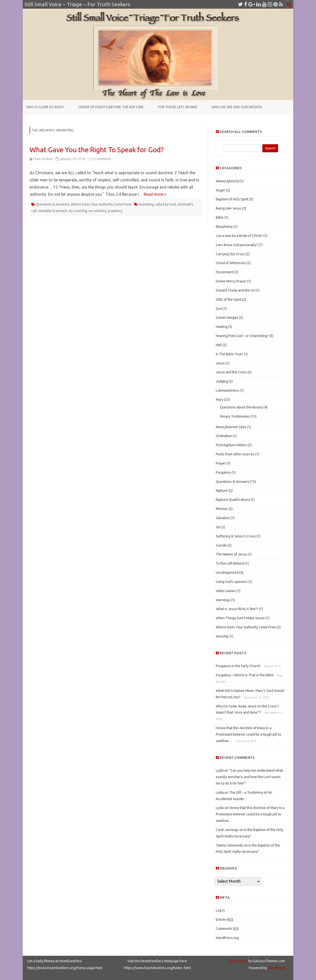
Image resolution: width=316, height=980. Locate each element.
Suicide (221, 545)
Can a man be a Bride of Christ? (239, 236)
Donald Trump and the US (235, 290)
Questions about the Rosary (241, 407)
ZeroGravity (239, 961)
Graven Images (227, 318)
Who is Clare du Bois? (45, 107)
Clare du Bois (43, 159)
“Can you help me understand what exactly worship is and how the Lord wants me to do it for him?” (249, 777)
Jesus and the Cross (231, 372)
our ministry (97, 211)
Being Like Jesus (229, 208)
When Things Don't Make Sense (240, 618)
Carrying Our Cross (230, 254)
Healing (222, 327)
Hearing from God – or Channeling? (242, 336)
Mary (220, 400)
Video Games (226, 591)
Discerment (225, 272)
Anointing (146, 204)
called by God (165, 204)
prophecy (115, 211)
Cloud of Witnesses (231, 263)
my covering (78, 211)
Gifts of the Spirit (229, 299)
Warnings (223, 600)
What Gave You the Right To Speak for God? (97, 150)
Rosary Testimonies (235, 416)
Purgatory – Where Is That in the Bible (245, 675)
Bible (220, 217)
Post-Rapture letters (231, 445)
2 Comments (101, 159)
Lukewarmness (227, 390)
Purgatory (223, 472)
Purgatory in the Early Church (238, 666)
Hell (219, 345)
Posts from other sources (235, 454)
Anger (220, 190)
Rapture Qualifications (233, 500)
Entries (225, 919)
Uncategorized (227, 573)
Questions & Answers (53, 204)
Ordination (224, 436)
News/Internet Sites (231, 427)
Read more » (155, 194)
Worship (222, 636)
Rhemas (222, 509)
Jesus (220, 363)
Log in (220, 910)
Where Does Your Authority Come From (101, 204)
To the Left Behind (230, 563)
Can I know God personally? (237, 245)
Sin (218, 527)
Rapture (222, 490)
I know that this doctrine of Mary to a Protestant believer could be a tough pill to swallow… (248, 734)
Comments (227, 929)
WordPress (276, 968)
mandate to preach (53, 211)
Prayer (221, 463)
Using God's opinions (232, 582)
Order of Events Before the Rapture (111, 107)
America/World (227, 181)
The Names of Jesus (231, 554)
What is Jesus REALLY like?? (237, 609)
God (219, 309)
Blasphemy (224, 227)
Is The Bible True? (229, 354)
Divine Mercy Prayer (231, 281)
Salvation (223, 518)
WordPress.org (227, 938)
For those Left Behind (178, 107)
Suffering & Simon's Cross (236, 536)
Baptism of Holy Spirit (232, 199)
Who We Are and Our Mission (237, 107)
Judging (222, 381)
